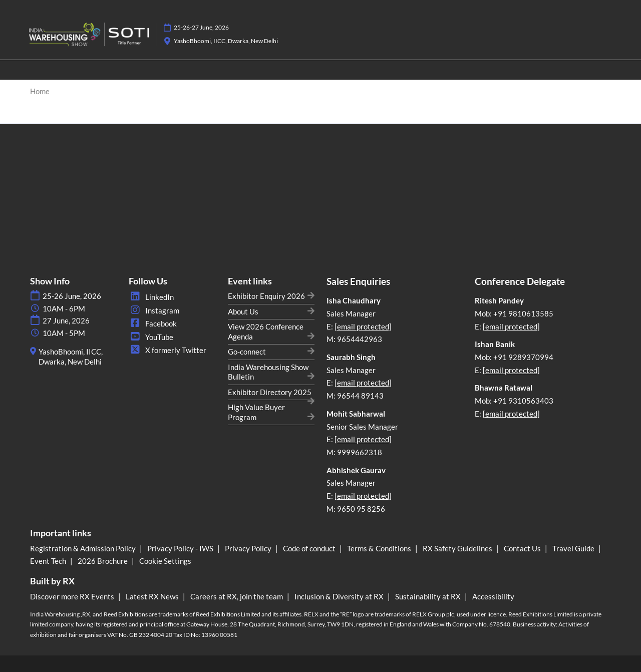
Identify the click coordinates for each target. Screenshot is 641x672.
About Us (243, 311)
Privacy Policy (249, 548)
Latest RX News (153, 596)
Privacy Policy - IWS (181, 548)
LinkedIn (151, 297)
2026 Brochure (103, 561)
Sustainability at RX (429, 596)
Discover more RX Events (73, 596)
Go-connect (247, 352)
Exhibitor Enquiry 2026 (266, 296)
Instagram (154, 310)
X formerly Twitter (168, 350)
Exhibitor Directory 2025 (270, 392)
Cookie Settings (165, 561)
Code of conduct (310, 548)
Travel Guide (574, 548)
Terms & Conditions (380, 548)
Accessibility (493, 596)
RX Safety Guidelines (458, 548)
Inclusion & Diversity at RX (340, 596)
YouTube (151, 337)
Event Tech (49, 561)
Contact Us (523, 548)
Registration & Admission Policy (84, 548)
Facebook (153, 323)
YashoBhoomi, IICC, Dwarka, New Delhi (226, 41)
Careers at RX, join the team (237, 596)
